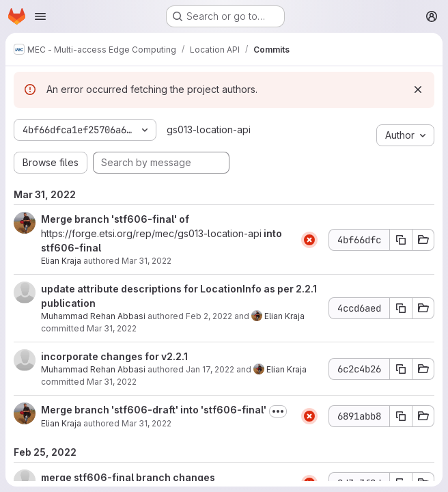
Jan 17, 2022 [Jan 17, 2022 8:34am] (210, 369)
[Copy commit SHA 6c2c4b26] (401, 369)
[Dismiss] (418, 90)
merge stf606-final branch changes (128, 477)
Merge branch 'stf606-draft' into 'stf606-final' (154, 410)
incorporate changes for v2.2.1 (114, 356)
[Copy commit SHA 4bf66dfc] (401, 240)
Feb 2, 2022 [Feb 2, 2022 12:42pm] (209, 316)
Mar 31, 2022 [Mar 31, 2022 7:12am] (146, 261)
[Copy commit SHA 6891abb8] (401, 416)
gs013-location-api (209, 129)
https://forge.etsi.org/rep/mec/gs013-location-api (151, 233)
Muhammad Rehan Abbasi (93, 316)
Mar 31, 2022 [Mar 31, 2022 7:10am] (146, 423)
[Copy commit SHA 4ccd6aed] (401, 308)
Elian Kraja (61, 261)
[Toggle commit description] (278, 411)
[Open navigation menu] (40, 16)
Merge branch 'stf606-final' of (115, 219)
